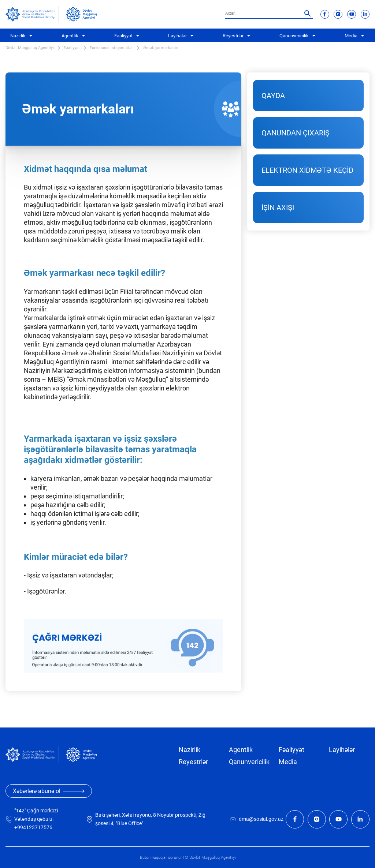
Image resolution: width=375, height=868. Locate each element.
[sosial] (32, 14)
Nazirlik (18, 36)
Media (351, 36)
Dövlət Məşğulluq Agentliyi (30, 48)
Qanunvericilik (294, 36)
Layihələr (177, 36)
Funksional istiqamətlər (111, 48)
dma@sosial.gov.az (261, 819)
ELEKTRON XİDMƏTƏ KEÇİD (307, 170)
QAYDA (273, 96)
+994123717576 (33, 828)
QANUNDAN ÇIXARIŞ (296, 133)
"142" (20, 811)
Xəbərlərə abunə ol (49, 791)
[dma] (81, 14)
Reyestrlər (233, 36)
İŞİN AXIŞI (278, 207)
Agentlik (70, 36)
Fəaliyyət (123, 36)
